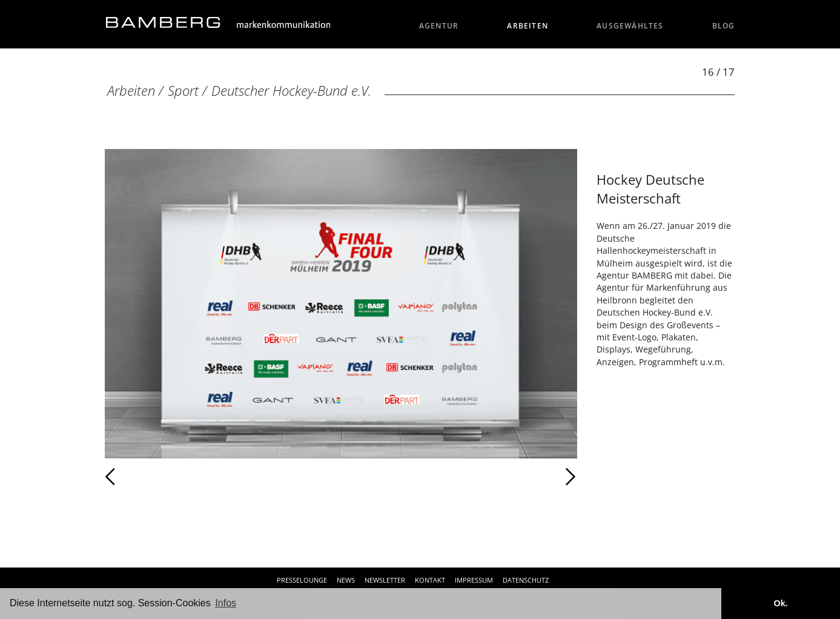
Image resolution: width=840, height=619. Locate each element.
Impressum (474, 580)
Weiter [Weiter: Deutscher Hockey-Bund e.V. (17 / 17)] (459, 477)
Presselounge (302, 580)
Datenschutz (526, 580)
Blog (724, 26)
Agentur (439, 26)
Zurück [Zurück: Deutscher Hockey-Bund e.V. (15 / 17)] (137, 477)
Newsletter (385, 580)
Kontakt (430, 580)
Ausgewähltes (630, 26)
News (346, 580)
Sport (183, 91)
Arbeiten (527, 26)
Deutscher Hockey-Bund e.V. (291, 91)
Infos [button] (226, 603)
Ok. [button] (780, 603)
